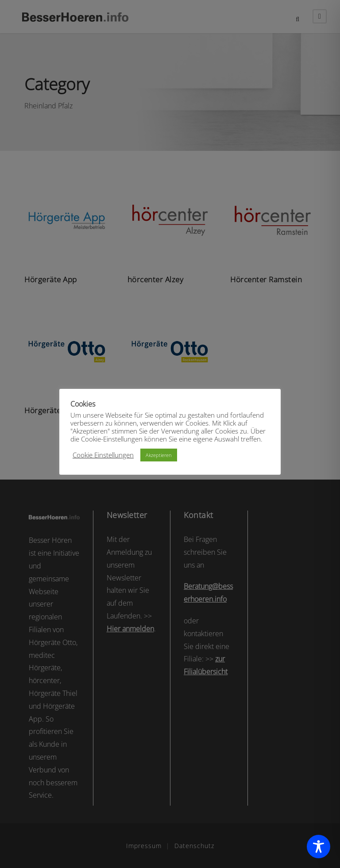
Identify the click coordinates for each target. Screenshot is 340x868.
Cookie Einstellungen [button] (103, 455)
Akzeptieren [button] (159, 455)
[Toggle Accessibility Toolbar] (319, 847)
